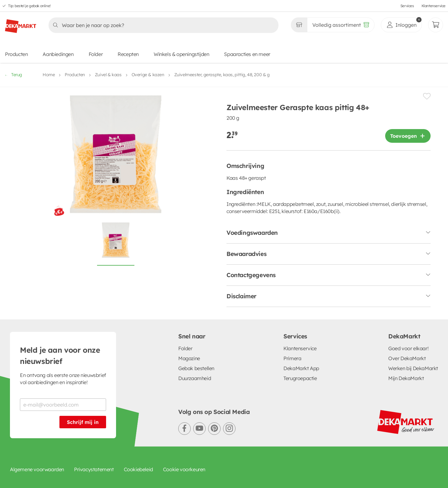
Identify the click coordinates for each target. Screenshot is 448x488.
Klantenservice (434, 6)
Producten (16, 54)
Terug (14, 75)
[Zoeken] (162, 25)
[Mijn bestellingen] (436, 25)
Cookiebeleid (138, 469)
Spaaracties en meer (247, 54)
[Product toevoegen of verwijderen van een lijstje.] (427, 96)
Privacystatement (94, 469)
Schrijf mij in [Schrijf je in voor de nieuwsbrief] (83, 422)
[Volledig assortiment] (341, 25)
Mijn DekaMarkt (406, 378)
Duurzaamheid (195, 378)
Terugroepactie (300, 378)
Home (49, 75)
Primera (292, 358)
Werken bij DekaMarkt (413, 368)
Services (407, 6)
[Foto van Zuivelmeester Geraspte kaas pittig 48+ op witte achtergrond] (116, 244)
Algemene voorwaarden (37, 469)
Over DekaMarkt (407, 358)
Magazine (189, 358)
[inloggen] (401, 25)
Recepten (128, 54)
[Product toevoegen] (408, 136)
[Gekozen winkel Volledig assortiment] (299, 25)
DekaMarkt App (301, 368)
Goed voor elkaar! (408, 348)
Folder (96, 54)
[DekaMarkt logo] (21, 24)
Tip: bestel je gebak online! (29, 6)
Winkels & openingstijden (181, 54)
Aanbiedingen (58, 54)
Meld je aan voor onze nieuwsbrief (60, 356)
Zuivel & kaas (108, 75)
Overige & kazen (148, 75)
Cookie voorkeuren (184, 469)
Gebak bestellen (196, 368)
